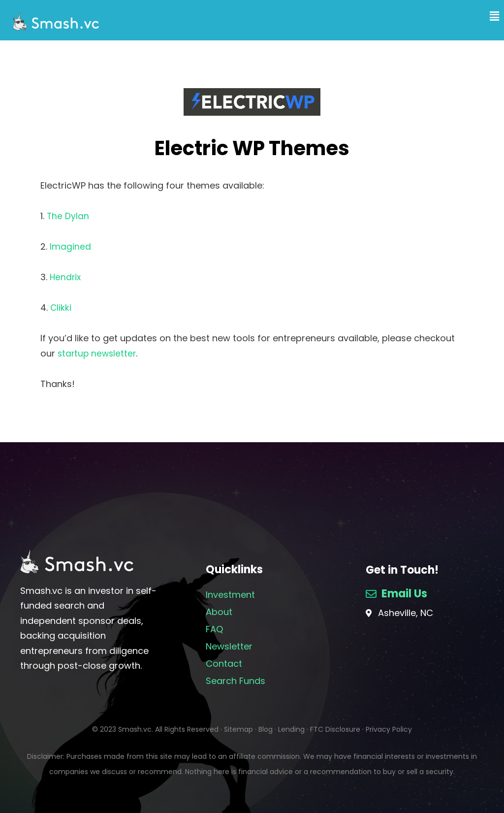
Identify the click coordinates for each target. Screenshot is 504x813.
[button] (483, 16)
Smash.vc (135, 729)
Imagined (70, 246)
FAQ (214, 629)
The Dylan (68, 216)
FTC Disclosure (335, 729)
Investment (230, 595)
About (219, 612)
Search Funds (236, 681)
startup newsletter (98, 353)
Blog (266, 729)
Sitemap (238, 729)
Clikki (61, 308)
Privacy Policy (389, 729)
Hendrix (66, 277)
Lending (291, 729)
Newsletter (229, 646)
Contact (224, 664)
